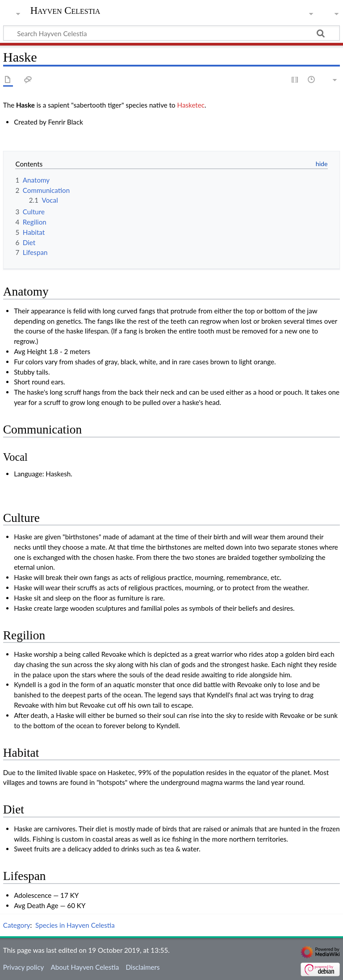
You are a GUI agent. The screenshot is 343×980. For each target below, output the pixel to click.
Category (17, 925)
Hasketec (191, 105)
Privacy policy (23, 967)
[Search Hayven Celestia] (171, 33)
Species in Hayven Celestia (75, 925)
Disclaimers (142, 967)
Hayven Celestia (65, 11)
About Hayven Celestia (85, 967)
